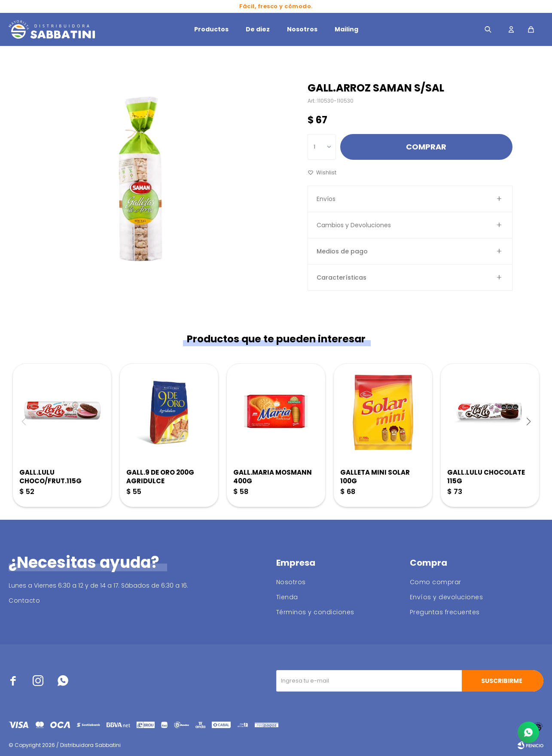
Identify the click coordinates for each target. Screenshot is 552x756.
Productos (211, 29)
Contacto (24, 601)
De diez (258, 29)
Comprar (426, 147)
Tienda (287, 597)
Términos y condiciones (315, 612)
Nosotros (302, 29)
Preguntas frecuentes (445, 612)
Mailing (346, 29)
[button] (528, 421)
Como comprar (436, 582)
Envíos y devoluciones (447, 597)
